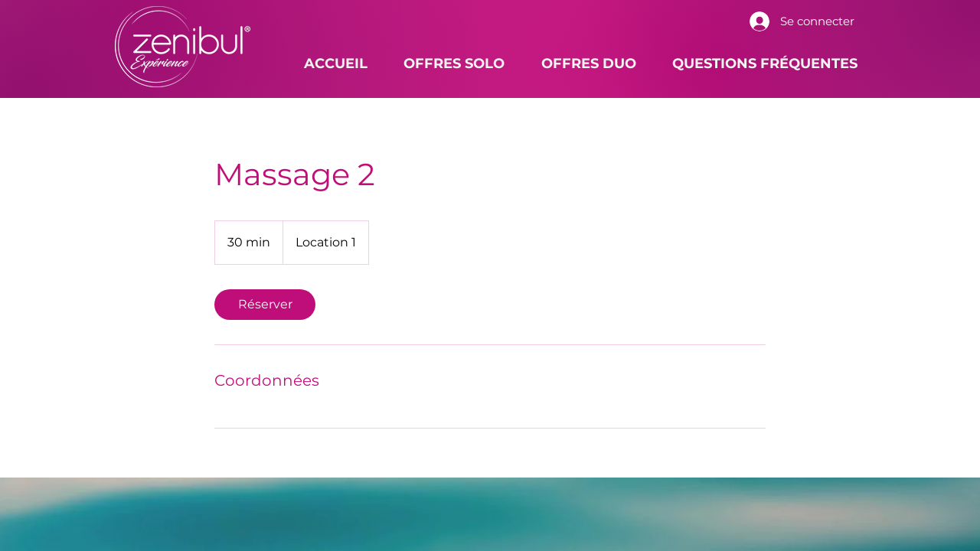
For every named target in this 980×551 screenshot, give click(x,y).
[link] (265, 305)
